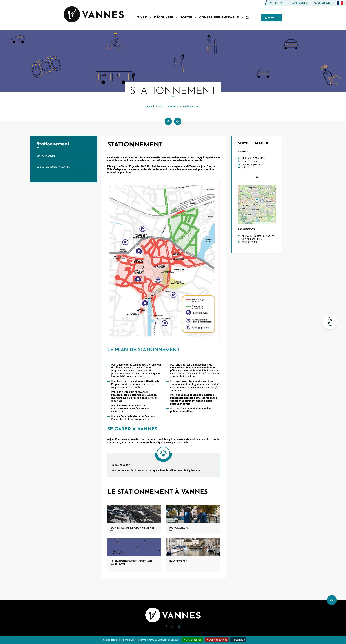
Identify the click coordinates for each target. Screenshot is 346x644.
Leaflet (256, 223)
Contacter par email (253, 164)
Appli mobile (298, 3)
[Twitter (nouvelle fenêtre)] (276, 3)
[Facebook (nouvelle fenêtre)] (271, 3)
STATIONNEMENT (46, 156)
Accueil (151, 107)
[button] (271, 3)
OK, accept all (192, 640)
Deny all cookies (217, 640)
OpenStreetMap (265, 223)
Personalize (238, 640)
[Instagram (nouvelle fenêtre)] (282, 3)
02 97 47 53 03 (249, 161)
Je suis (272, 18)
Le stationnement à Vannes (53, 167)
